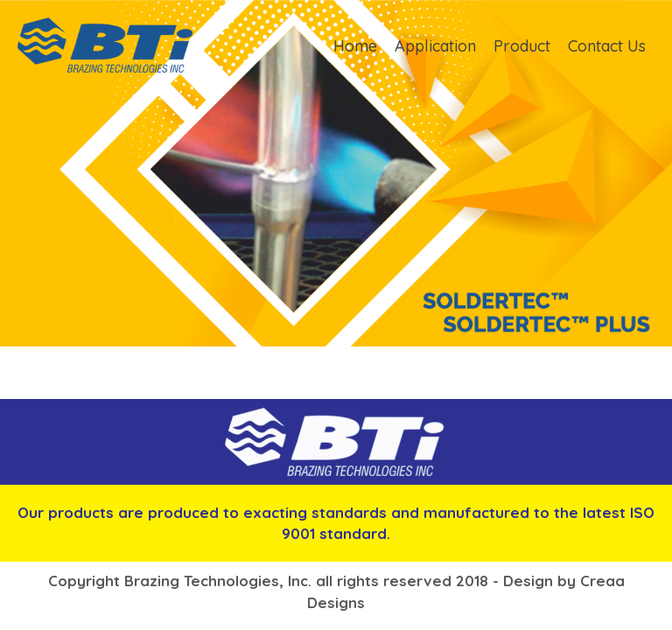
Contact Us (607, 46)
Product (522, 46)
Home (355, 46)
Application (435, 46)
